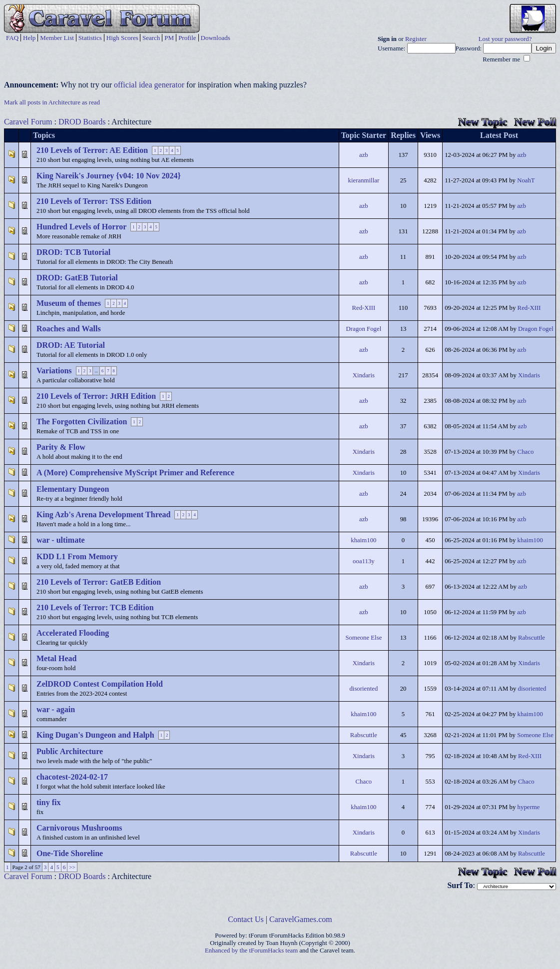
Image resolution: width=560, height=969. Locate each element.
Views (430, 135)
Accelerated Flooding (73, 633)
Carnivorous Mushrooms (79, 828)
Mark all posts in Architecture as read (52, 102)
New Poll (535, 122)
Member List (57, 38)
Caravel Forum (28, 122)
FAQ (12, 38)
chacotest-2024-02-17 (72, 777)
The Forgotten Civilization (82, 422)
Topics (44, 135)
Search (151, 38)
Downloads (216, 38)
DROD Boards (82, 122)
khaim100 (363, 540)
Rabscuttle (532, 638)
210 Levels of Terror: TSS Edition (94, 201)
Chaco (526, 452)
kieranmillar (364, 180)
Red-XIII (363, 308)
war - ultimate (61, 540)
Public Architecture (70, 751)
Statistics (90, 38)
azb (364, 155)
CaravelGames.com (301, 919)
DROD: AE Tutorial (71, 345)
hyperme (529, 807)
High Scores (122, 38)
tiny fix (48, 802)
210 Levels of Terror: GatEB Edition (99, 582)
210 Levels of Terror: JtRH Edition (96, 396)
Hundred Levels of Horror (81, 227)
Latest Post (499, 135)
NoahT (526, 180)
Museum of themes (69, 303)
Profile (187, 38)
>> (72, 867)
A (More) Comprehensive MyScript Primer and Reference (135, 473)
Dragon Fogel (364, 329)
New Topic (483, 122)
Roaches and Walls (69, 329)
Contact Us (246, 919)
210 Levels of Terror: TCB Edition (95, 607)
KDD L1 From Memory (77, 556)
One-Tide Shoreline (70, 853)
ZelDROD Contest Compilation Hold (100, 684)
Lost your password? (505, 39)
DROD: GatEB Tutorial (77, 278)
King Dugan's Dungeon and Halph (95, 735)
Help (29, 38)
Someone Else (363, 638)
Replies (403, 135)
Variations (54, 371)
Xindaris (364, 375)
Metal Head (56, 658)
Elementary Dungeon (73, 489)
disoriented (363, 689)
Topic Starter (364, 135)
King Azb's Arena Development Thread (103, 514)
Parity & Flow (61, 447)
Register (416, 39)
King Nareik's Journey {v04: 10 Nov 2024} (109, 176)
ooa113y (364, 561)
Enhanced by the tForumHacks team (251, 951)
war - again (56, 709)
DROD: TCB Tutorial (73, 252)
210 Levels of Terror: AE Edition (92, 150)
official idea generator (149, 85)
